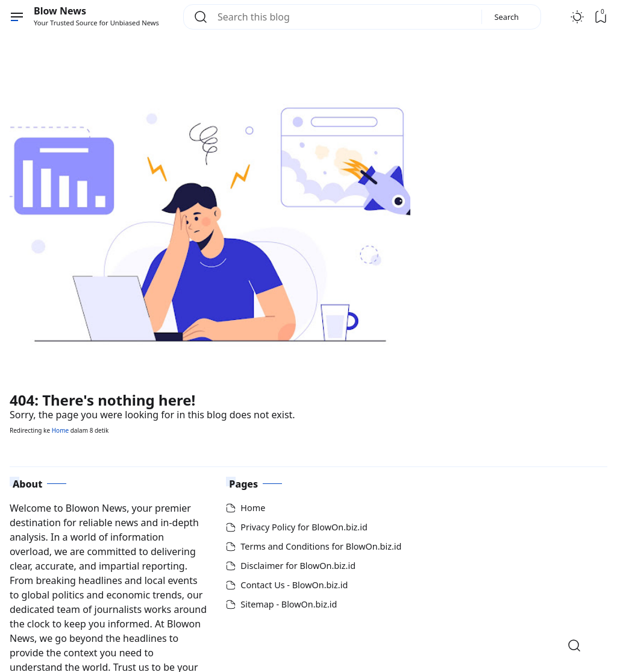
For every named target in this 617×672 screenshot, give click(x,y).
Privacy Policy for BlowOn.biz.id (304, 527)
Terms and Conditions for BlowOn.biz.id (321, 546)
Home (60, 430)
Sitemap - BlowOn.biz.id (289, 604)
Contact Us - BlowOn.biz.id (294, 585)
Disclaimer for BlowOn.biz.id (298, 566)
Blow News (60, 11)
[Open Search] (574, 645)
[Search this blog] (345, 17)
